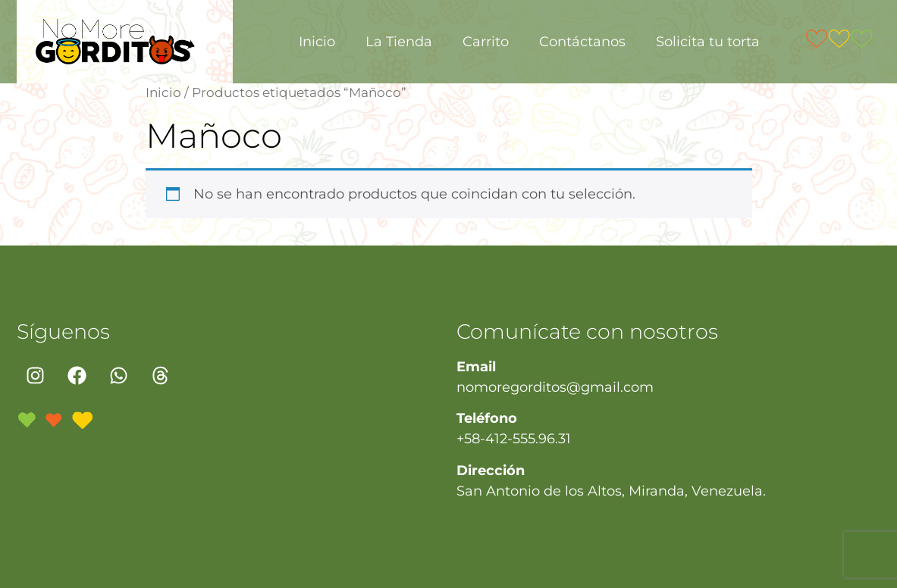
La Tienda (399, 42)
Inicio (317, 42)
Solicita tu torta (708, 42)
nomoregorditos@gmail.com (555, 387)
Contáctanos (582, 42)
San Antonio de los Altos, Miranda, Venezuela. (611, 491)
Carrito (486, 42)
